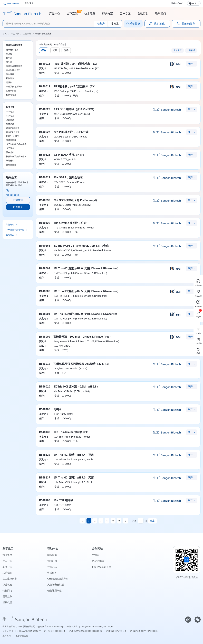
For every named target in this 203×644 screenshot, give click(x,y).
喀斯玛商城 (98, 561)
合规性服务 (11, 165)
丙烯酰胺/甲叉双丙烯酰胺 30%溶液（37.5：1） (82, 364)
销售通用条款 (54, 591)
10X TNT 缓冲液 (63, 500)
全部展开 (178, 50)
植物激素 (10, 78)
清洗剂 (9, 82)
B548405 (45, 409)
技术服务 (90, 13)
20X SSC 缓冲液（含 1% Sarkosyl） (76, 200)
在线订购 (143, 13)
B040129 (45, 223)
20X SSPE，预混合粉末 (68, 177)
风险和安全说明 (56, 585)
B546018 (45, 364)
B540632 (45, 200)
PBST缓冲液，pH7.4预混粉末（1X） (76, 64)
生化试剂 (27, 34)
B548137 (45, 478)
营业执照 (7, 555)
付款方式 (52, 567)
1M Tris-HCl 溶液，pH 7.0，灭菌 (73, 478)
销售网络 (7, 591)
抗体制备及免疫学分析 (16, 157)
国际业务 (7, 596)
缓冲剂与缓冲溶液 (43, 34)
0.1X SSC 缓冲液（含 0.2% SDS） (75, 109)
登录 (27, 3)
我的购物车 (186, 24)
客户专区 (125, 13)
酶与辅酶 (10, 74)
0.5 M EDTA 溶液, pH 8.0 (69, 155)
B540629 (45, 109)
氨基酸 (9, 54)
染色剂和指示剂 (13, 70)
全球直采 (72, 13)
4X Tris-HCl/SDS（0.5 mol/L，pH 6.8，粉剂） (82, 246)
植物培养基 (11, 95)
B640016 (45, 64)
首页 (5, 34)
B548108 (45, 500)
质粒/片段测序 (12, 136)
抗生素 (9, 58)
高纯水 (57, 409)
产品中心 (55, 13)
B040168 (45, 246)
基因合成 (10, 120)
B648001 (45, 314)
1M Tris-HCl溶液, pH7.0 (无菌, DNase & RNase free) (86, 314)
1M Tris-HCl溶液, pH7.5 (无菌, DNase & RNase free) (86, 291)
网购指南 (52, 555)
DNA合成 (10, 112)
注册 (31, 3)
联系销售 (18, 207)
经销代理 (7, 602)
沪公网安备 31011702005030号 (144, 631)
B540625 (45, 155)
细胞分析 (10, 161)
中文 (194, 3)
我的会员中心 (177, 3)
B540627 (45, 132)
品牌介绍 (7, 567)
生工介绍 (7, 561)
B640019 (45, 86)
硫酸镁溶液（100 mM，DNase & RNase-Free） (83, 337)
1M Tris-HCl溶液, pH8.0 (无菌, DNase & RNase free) (86, 268)
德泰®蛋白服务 (13, 132)
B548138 (45, 455)
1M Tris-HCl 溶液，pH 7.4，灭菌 (73, 455)
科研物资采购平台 (101, 567)
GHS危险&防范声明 (15, 230)
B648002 (45, 291)
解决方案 (108, 13)
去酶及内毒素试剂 (14, 87)
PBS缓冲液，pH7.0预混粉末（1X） (75, 86)
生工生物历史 (10, 579)
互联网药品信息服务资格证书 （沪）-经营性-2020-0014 (40, 631)
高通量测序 (11, 140)
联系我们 (160, 13)
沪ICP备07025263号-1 (116, 631)
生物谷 (95, 555)
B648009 (45, 337)
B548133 (45, 432)
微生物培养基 (12, 50)
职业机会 (7, 585)
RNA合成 (10, 116)
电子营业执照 (22, 636)
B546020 (45, 387)
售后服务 (10, 235)
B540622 (45, 177)
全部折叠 (191, 50)
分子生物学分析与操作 (16, 144)
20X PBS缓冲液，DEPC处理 (71, 132)
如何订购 (10, 225)
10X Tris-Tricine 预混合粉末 (71, 432)
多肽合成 (10, 124)
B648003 (45, 268)
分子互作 (10, 148)
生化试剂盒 (11, 91)
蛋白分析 (10, 152)
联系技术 (18, 200)
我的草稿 (157, 24)
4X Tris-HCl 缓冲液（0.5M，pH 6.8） (76, 387)
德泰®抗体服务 (13, 128)
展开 (190, 64)
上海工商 (7, 636)
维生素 (9, 62)
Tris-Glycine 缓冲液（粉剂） (71, 223)
